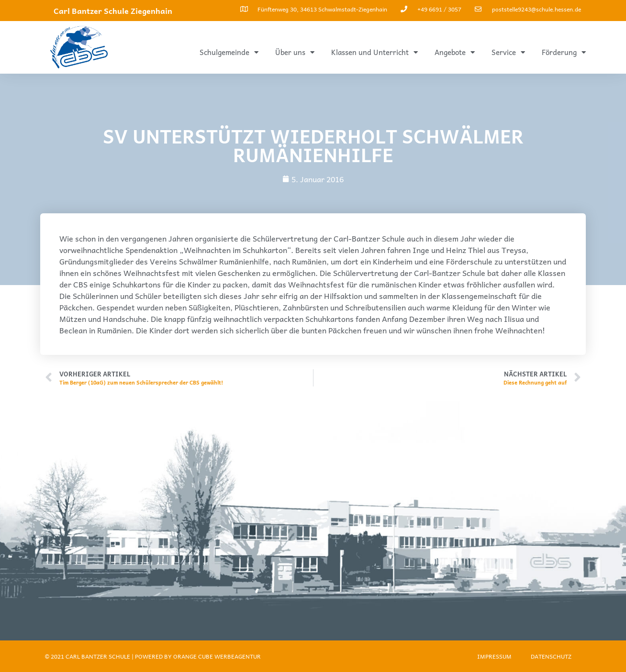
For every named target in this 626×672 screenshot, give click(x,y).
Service (508, 52)
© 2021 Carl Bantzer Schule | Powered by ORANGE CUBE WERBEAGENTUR (153, 656)
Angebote (455, 52)
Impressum (494, 656)
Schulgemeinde (229, 52)
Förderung (564, 52)
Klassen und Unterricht (374, 52)
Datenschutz (551, 656)
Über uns (295, 52)
